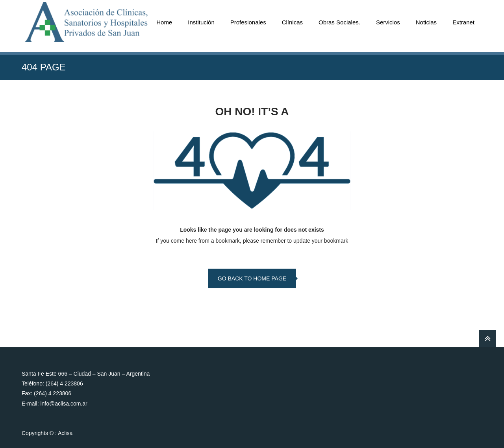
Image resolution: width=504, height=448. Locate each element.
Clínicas (292, 22)
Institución (201, 22)
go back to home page (252, 278)
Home (164, 22)
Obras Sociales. (339, 22)
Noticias (426, 22)
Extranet (463, 22)
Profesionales (248, 22)
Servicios (388, 22)
